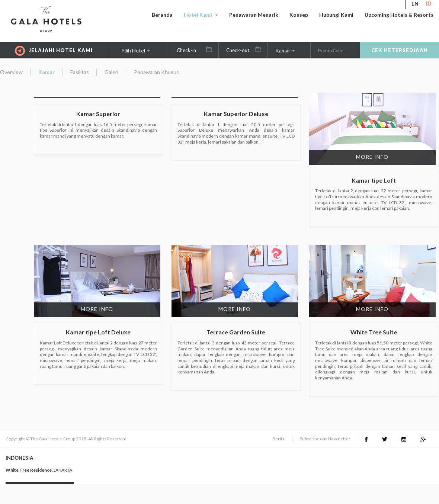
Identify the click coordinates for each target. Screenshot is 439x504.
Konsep (299, 15)
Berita (278, 439)
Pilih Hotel (136, 50)
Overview (11, 72)
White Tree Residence (29, 470)
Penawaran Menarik (254, 15)
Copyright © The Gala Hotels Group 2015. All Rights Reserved (66, 439)
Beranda (162, 15)
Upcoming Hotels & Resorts (399, 15)
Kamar (285, 50)
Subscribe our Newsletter (325, 439)
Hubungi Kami (336, 15)
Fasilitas (80, 72)
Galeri (111, 72)
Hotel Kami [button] (201, 15)
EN (415, 4)
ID (429, 4)
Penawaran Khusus (156, 72)
